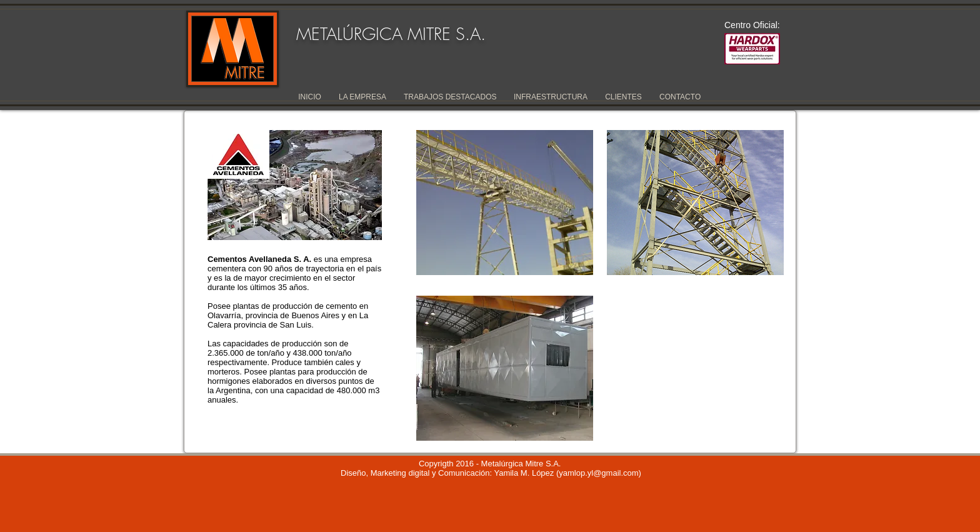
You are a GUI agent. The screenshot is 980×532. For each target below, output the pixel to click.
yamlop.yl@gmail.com (598, 473)
